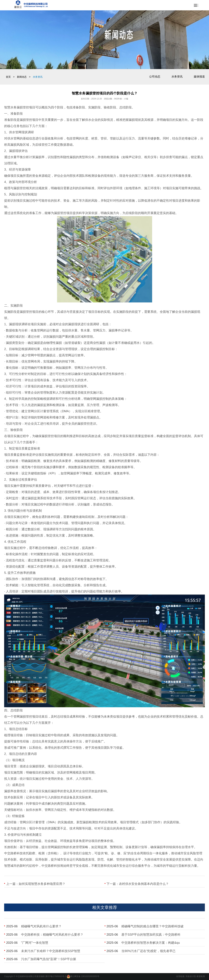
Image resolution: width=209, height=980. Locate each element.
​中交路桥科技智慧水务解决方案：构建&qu (151, 943)
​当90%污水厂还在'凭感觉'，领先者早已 (148, 951)
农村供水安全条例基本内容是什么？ (144, 884)
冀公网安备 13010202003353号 (85, 976)
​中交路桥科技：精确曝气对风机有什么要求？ (52, 935)
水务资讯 (177, 77)
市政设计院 (191, 976)
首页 (8, 77)
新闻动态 (22, 77)
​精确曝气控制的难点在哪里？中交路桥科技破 (152, 926)
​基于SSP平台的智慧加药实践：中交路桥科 (151, 935)
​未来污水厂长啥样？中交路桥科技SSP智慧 (51, 951)
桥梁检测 (201, 976)
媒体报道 (199, 77)
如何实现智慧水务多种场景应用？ (42, 884)
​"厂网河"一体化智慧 (35, 943)
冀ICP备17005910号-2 (56, 976)
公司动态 (155, 77)
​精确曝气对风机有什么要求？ (41, 926)
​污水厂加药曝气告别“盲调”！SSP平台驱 (49, 959)
